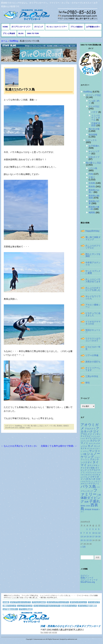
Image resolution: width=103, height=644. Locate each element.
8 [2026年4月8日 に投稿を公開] (87, 533)
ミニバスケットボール (96, 118)
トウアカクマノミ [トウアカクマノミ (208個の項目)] (90, 471)
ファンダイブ (94, 602)
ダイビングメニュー (78, 602)
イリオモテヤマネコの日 (93, 323)
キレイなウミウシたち (93, 297)
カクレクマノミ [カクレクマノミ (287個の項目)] (90, 442)
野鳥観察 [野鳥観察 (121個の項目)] (88, 509)
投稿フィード (87, 578)
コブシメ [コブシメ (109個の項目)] (86, 451)
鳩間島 (92, 213)
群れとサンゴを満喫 (93, 255)
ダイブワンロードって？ (21, 27)
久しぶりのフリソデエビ (93, 247)
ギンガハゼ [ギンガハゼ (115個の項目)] (91, 449)
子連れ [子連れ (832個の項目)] (95, 501)
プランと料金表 (9, 33)
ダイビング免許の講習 (87, 606)
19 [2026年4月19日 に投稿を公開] (99, 537)
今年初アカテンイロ (93, 264)
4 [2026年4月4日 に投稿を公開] (96, 529)
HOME (5, 27)
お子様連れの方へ (93, 27)
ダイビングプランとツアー (58, 602)
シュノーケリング (25, 606)
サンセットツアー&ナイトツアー (47, 606)
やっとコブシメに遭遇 (93, 272)
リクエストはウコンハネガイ (93, 340)
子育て (92, 177)
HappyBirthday (92, 231)
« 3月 (83, 547)
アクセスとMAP (39, 602)
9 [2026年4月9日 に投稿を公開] (90, 533)
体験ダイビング (9, 606)
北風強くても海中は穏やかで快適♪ (59, 446)
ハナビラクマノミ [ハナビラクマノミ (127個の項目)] (87, 481)
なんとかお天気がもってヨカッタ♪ (19, 446)
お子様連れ (94, 146)
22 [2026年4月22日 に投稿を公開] (88, 540)
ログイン (85, 576)
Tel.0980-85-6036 (49, 633)
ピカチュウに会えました (93, 314)
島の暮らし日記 (37, 426)
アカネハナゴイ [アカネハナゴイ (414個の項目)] (90, 430)
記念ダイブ (94, 157)
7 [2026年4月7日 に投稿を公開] (84, 533)
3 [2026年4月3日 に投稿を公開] (93, 529)
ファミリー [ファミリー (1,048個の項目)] (89, 492)
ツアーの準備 (92, 355)
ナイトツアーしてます (93, 369)
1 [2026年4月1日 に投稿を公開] (87, 529)
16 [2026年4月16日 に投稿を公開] (90, 537)
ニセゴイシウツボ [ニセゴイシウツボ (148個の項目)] (91, 475)
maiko (28, 428)
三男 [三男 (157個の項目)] (99, 495)
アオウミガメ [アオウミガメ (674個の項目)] (90, 426)
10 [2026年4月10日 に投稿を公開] (93, 533)
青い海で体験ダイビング (93, 238)
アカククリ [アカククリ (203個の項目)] (90, 429)
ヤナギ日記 (94, 106)
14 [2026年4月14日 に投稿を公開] (85, 537)
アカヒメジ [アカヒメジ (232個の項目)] (86, 434)
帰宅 (88, 383)
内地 (91, 174)
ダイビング (39, 27)
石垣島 (92, 183)
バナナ (95, 112)
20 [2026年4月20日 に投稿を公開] (82, 540)
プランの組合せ (77, 27)
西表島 (59, 426)
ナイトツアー (94, 153)
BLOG (21, 33)
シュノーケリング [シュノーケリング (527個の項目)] (90, 455)
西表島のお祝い (94, 191)
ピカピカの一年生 (93, 348)
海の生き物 (94, 129)
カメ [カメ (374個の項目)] (91, 446)
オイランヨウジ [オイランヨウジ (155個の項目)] (92, 438)
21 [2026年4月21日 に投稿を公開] (85, 540)
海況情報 (93, 135)
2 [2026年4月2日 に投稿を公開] (90, 529)
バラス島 (26, 426)
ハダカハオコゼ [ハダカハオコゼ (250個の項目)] (92, 479)
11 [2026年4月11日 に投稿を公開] (96, 533)
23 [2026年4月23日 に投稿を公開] (90, 540)
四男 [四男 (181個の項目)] (87, 502)
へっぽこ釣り (94, 102)
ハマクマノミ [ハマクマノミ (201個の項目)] (93, 483)
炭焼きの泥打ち (93, 362)
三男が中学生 (92, 376)
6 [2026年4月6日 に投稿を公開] (81, 533)
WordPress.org (88, 582)
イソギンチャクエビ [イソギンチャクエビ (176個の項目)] (91, 435)
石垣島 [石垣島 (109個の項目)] (88, 506)
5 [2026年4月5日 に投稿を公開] (99, 529)
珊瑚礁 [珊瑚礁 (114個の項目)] (83, 506)
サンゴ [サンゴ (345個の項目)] (93, 451)
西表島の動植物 (94, 197)
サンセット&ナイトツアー (57, 27)
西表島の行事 (94, 202)
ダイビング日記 (93, 95)
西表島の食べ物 (94, 208)
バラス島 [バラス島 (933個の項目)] (88, 486)
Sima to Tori (33, 33)
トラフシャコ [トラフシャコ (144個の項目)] (91, 472)
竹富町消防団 (96, 124)
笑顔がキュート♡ (93, 331)
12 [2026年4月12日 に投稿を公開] (99, 533)
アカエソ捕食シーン (93, 306)
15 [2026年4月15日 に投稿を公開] (88, 537)
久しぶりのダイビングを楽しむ (93, 289)
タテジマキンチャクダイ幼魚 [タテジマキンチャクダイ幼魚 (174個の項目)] (90, 467)
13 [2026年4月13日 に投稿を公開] (82, 537)
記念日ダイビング (69, 606)
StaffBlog (18, 426)
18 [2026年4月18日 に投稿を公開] (96, 537)
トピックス (91, 140)
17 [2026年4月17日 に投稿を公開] (93, 537)
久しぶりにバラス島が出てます (93, 280)
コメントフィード (89, 580)
